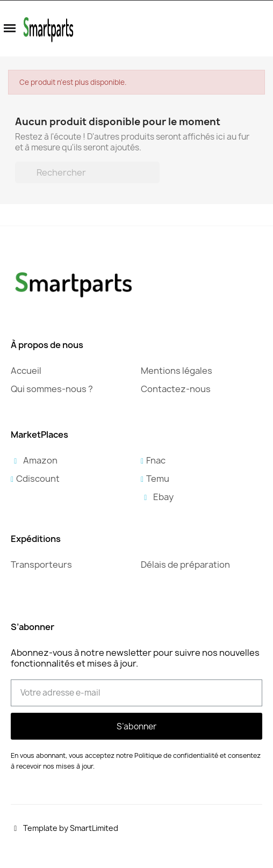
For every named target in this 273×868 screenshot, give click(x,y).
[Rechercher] (87, 172)
